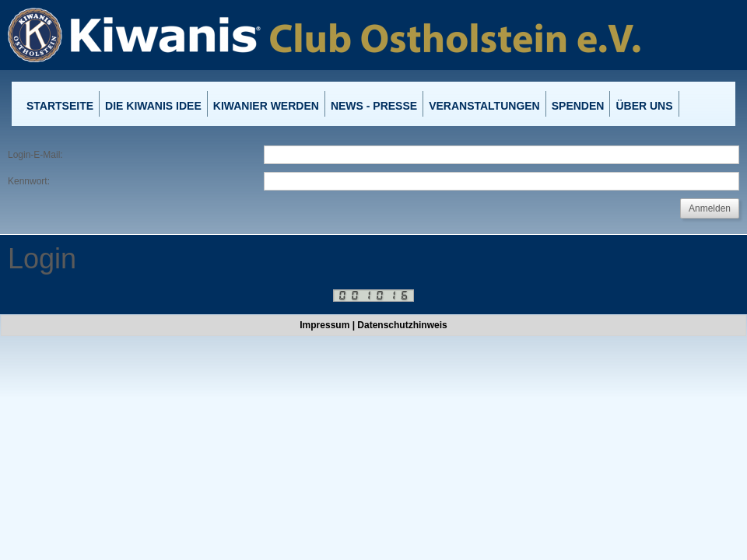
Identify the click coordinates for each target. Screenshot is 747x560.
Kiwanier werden (266, 106)
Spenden (578, 106)
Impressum (324, 325)
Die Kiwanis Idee (153, 106)
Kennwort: (29, 181)
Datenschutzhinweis (402, 325)
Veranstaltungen (484, 106)
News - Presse (374, 106)
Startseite (60, 106)
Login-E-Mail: (35, 155)
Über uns (644, 106)
